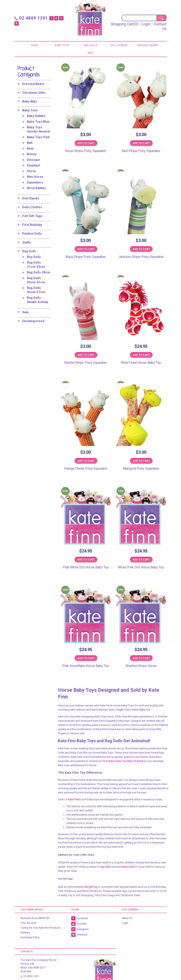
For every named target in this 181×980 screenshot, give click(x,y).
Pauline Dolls (32, 233)
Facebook (80, 918)
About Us (127, 918)
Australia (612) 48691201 (35, 918)
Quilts (27, 242)
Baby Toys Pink (38, 137)
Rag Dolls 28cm (38, 272)
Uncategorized (33, 321)
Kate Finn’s (74, 799)
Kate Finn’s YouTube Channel (126, 761)
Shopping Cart (136, 24)
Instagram (80, 929)
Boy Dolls (34, 257)
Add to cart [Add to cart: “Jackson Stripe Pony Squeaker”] (141, 249)
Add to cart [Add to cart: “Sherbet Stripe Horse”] (141, 658)
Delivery (25, 932)
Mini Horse (35, 177)
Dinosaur (34, 160)
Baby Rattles (36, 116)
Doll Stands (119, 45)
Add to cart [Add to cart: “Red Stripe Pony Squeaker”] (141, 143)
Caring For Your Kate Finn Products (41, 928)
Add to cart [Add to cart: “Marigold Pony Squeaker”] (141, 461)
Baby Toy (145, 709)
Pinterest (79, 935)
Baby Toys (62, 45)
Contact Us (157, 29)
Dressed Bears (147, 45)
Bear (30, 148)
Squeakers (35, 182)
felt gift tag (91, 887)
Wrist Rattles (36, 188)
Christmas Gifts (34, 92)
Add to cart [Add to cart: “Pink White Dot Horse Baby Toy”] (86, 559)
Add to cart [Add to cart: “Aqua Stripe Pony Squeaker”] (86, 249)
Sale (90, 53)
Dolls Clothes (32, 207)
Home (34, 45)
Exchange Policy (30, 937)
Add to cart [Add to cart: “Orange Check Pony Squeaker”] (86, 461)
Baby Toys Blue (38, 121)
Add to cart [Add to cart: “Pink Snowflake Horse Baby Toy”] (86, 658)
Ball (30, 143)
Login (160, 24)
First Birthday (32, 225)
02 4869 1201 (30, 18)
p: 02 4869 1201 (30, 976)
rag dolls (105, 866)
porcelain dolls (126, 866)
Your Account (28, 923)
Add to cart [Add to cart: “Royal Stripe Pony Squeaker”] (86, 143)
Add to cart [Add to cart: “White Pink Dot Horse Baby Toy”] (141, 559)
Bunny (32, 154)
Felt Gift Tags (32, 216)
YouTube (79, 924)
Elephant (33, 165)
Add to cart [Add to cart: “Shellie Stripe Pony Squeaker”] (86, 355)
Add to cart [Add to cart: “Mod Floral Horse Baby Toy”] (141, 355)
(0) (150, 24)
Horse (31, 171)
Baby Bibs (30, 101)
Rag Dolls (91, 45)
